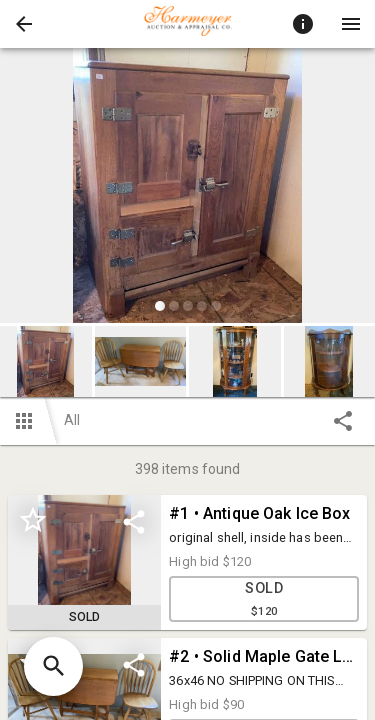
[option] (187, 188)
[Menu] (351, 24)
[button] (24, 24)
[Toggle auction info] (303, 24)
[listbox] (187, 188)
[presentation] (188, 24)
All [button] (72, 420)
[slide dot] (160, 306)
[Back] (24, 24)
